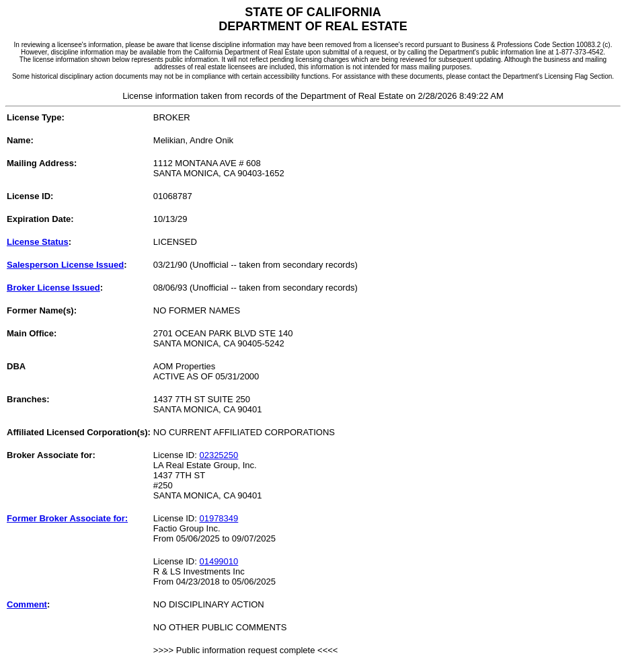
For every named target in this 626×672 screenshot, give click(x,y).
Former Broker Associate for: (67, 518)
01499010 (219, 561)
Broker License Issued (53, 288)
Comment (27, 604)
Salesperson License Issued (65, 265)
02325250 (219, 455)
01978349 (219, 518)
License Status (38, 242)
